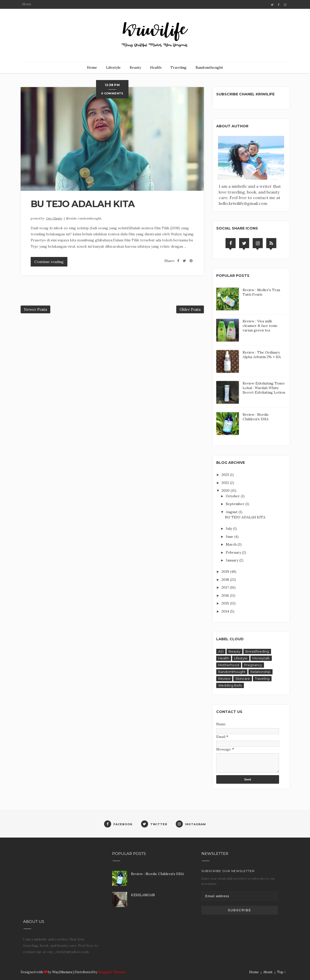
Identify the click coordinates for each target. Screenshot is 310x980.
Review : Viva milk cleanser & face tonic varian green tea (260, 326)
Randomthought (209, 67)
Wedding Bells (230, 685)
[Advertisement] (61, 882)
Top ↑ (281, 972)
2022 (226, 483)
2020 (226, 491)
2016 (226, 595)
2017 (226, 587)
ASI (221, 651)
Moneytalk (261, 658)
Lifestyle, (72, 218)
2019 (226, 572)
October (233, 496)
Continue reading (49, 262)
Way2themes (62, 972)
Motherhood (229, 665)
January (233, 560)
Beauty (135, 67)
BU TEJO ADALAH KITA (83, 204)
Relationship (260, 672)
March (232, 544)
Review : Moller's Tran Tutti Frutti (261, 292)
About (27, 4)
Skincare (243, 679)
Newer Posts (35, 309)
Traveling (179, 67)
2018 (226, 580)
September (236, 504)
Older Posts (190, 309)
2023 (226, 475)
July (229, 529)
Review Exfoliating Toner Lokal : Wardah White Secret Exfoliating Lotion (264, 388)
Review (224, 679)
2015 (226, 603)
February (234, 552)
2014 (226, 611)
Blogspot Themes (112, 972)
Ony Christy (54, 218)
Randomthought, (90, 218)
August (232, 512)
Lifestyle (113, 67)
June (230, 537)
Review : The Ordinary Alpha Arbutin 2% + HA (262, 355)
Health (156, 67)
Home (92, 67)
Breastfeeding (257, 651)
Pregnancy (253, 665)
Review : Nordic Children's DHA (256, 417)
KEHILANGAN (143, 895)
